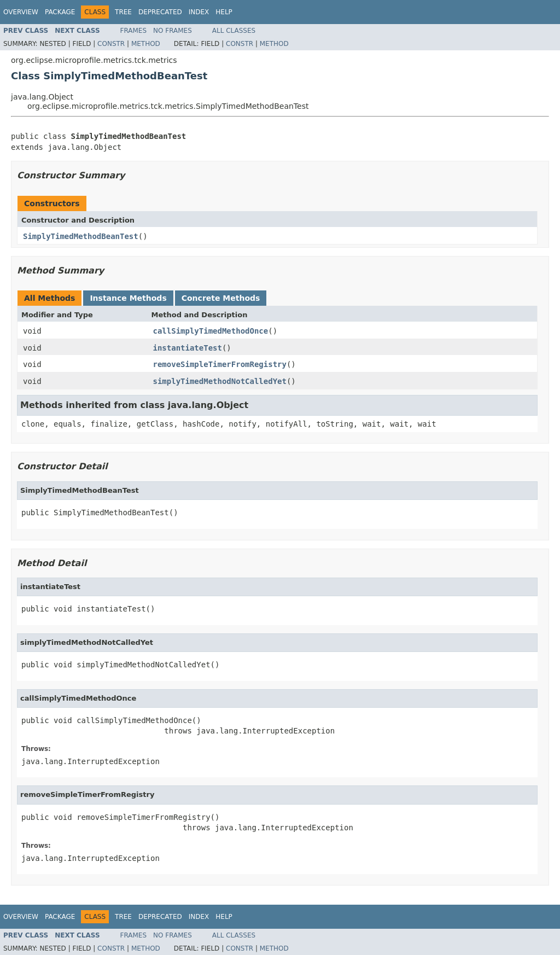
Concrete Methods (221, 298)
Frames (134, 31)
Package (60, 12)
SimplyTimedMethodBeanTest (81, 236)
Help (224, 12)
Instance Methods (128, 298)
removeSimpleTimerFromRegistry (220, 364)
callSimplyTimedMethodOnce (211, 331)
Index (199, 12)
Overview (21, 12)
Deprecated (160, 12)
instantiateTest (188, 348)
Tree (123, 12)
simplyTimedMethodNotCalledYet (220, 381)
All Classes (234, 31)
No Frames (173, 31)
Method (146, 44)
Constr (111, 44)
